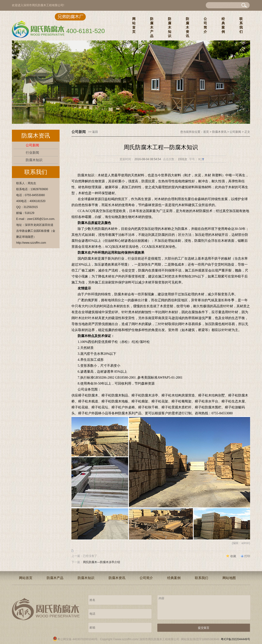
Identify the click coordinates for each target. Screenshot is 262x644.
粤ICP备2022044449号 (235, 639)
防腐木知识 (170, 27)
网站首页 (134, 25)
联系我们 (241, 25)
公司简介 (205, 25)
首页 (206, 132)
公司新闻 (32, 145)
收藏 (233, 556)
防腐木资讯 (187, 27)
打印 (247, 556)
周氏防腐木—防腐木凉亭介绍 (101, 562)
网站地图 (229, 578)
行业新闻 (32, 153)
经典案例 (223, 25)
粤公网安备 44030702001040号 (75, 639)
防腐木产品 (152, 27)
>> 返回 (93, 132)
